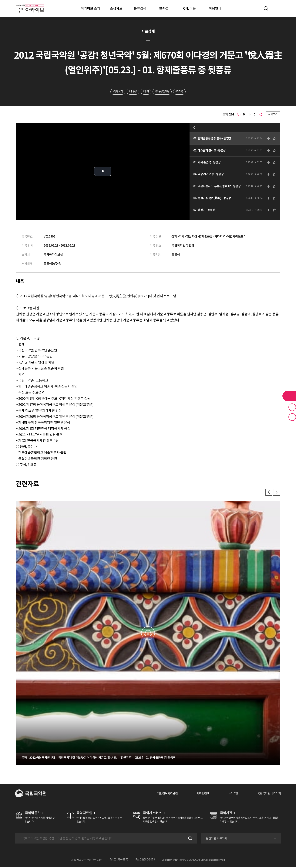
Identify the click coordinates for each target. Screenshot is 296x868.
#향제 (146, 92)
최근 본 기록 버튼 (292, 417)
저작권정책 (200, 795)
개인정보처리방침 (163, 795)
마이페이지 (277, 8)
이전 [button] (268, 493)
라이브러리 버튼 (289, 396)
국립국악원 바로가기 (268, 795)
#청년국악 (116, 92)
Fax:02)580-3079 (145, 861)
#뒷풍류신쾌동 (163, 92)
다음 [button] (276, 493)
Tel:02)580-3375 (119, 861)
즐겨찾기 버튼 (292, 407)
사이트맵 (231, 795)
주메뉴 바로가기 (0, 0)
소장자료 (116, 8)
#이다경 (181, 92)
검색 (189, 840)
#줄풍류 (132, 92)
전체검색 (266, 8)
